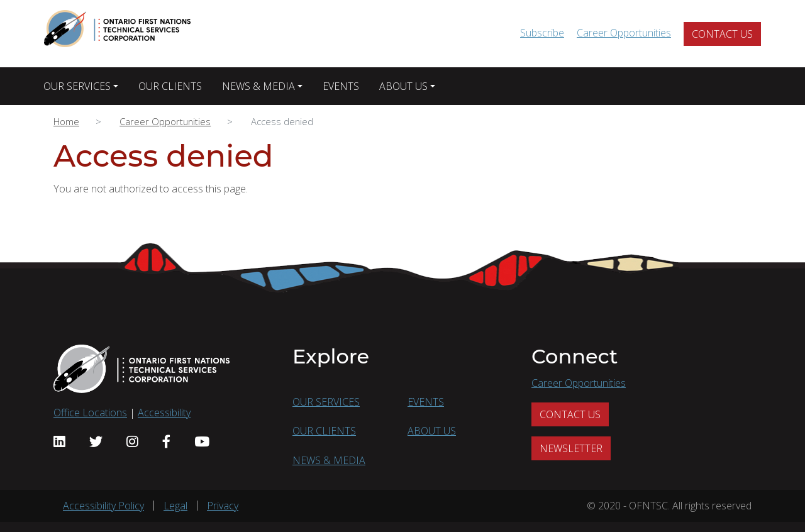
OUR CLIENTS (170, 86)
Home (66, 121)
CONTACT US (722, 34)
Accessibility (164, 413)
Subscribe (542, 33)
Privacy (223, 506)
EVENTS (341, 86)
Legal (175, 506)
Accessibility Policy (103, 506)
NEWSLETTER (571, 448)
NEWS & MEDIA (258, 86)
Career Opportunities (624, 33)
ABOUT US (403, 86)
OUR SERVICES (77, 86)
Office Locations (90, 413)
